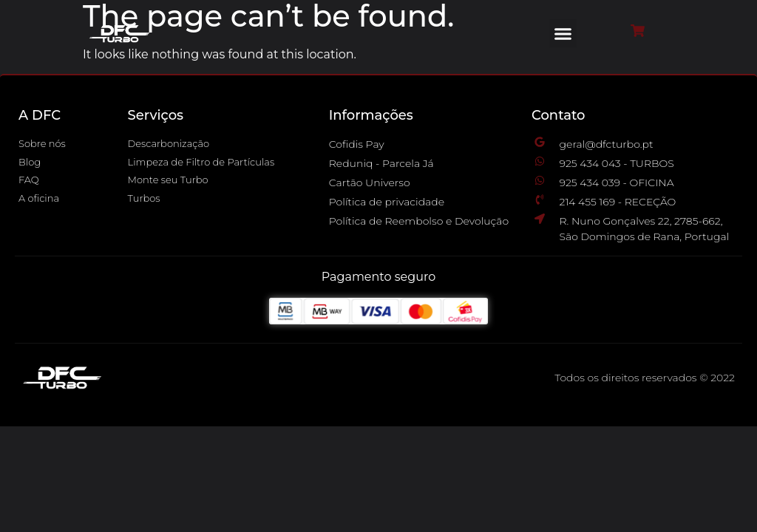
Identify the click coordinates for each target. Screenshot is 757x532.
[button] (563, 33)
